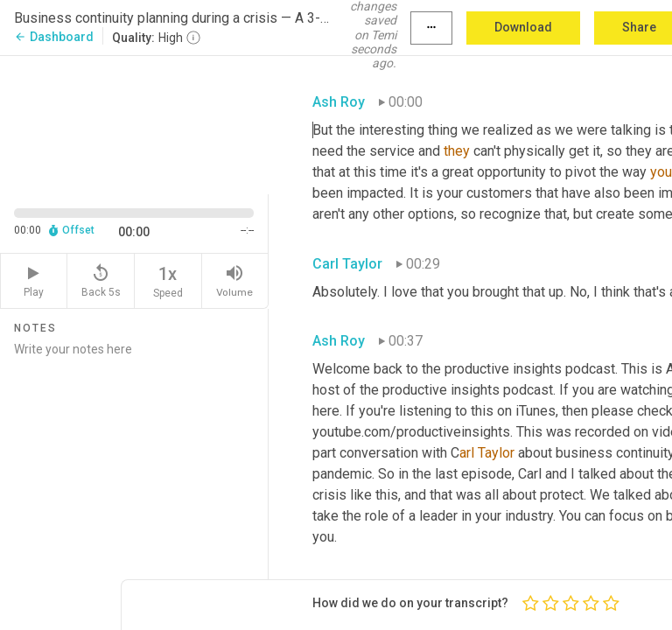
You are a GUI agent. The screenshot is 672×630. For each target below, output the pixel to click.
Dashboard (54, 37)
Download (523, 27)
